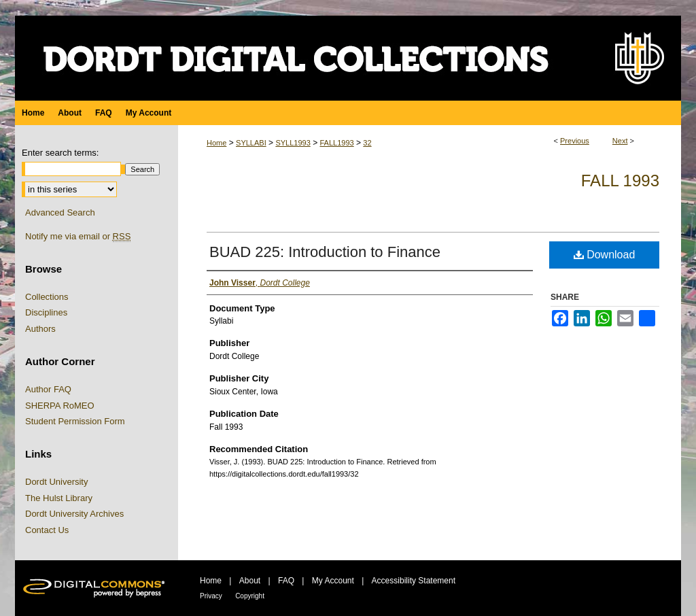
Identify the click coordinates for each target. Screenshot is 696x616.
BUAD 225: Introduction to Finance (325, 252)
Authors (40, 329)
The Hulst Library (59, 498)
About (250, 581)
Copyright (250, 596)
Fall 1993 (620, 181)
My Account (333, 581)
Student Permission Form (75, 421)
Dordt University (56, 482)
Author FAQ (48, 389)
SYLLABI (251, 143)
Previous (575, 141)
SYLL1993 (293, 143)
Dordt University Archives (74, 514)
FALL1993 (336, 143)
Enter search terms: (60, 153)
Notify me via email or (78, 237)
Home (216, 143)
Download (605, 255)
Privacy (211, 596)
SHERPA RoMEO (60, 406)
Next (620, 141)
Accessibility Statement (414, 581)
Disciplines (46, 312)
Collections (47, 297)
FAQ (286, 581)
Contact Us (47, 530)
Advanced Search (60, 212)
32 (367, 143)
